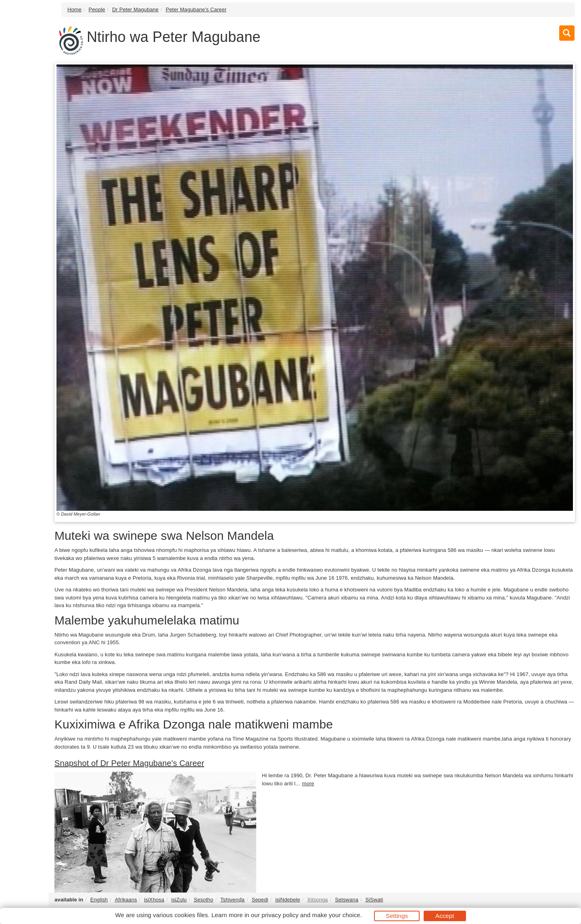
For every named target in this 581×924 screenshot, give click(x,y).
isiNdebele (288, 900)
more (308, 784)
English (99, 900)
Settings (397, 916)
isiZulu (179, 900)
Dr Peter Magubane (135, 9)
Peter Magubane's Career (196, 9)
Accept (445, 916)
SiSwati (374, 900)
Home (74, 9)
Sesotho (203, 900)
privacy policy (280, 915)
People (97, 9)
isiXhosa (154, 900)
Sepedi (260, 900)
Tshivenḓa (232, 900)
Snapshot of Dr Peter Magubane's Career (129, 763)
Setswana (347, 900)
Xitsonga (317, 900)
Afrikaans (126, 900)
